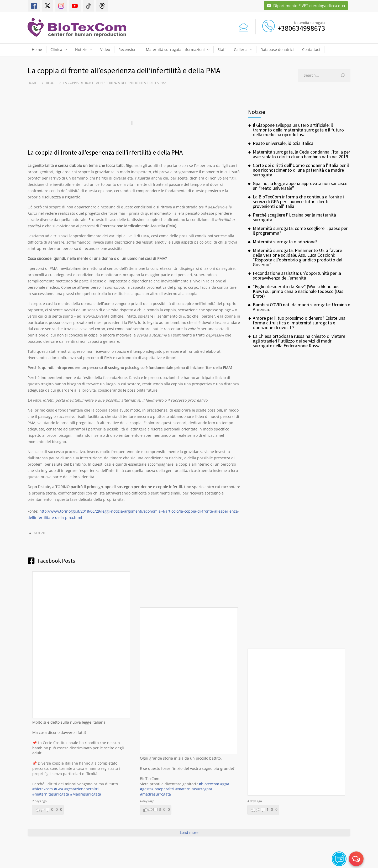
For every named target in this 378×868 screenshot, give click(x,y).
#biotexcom (43, 789)
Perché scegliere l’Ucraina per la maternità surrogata (294, 217)
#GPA (59, 789)
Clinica (56, 49)
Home (37, 49)
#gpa (225, 784)
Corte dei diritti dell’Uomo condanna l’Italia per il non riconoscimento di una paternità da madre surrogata (301, 170)
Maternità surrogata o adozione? (285, 242)
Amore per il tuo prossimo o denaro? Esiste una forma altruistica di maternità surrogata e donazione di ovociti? (299, 323)
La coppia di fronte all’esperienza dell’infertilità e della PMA (105, 152)
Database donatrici (277, 49)
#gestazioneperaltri (82, 789)
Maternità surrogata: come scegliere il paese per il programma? (300, 231)
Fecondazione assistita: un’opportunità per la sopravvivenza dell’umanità (297, 275)
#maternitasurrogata (51, 794)
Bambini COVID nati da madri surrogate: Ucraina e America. (301, 307)
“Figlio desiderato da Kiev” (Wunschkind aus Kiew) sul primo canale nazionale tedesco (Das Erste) (298, 291)
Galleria (241, 49)
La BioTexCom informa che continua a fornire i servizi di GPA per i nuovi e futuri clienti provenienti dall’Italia (298, 201)
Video (105, 49)
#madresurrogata (155, 794)
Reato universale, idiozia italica (283, 143)
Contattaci (311, 49)
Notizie (81, 49)
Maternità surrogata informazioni (175, 49)
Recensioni (128, 49)
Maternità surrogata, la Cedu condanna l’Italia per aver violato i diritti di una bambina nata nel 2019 (301, 154)
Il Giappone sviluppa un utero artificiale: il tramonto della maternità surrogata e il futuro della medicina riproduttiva (298, 130)
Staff (222, 49)
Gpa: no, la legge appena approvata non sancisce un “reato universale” (300, 186)
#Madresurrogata (86, 794)
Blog (50, 83)
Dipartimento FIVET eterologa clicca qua (306, 6)
